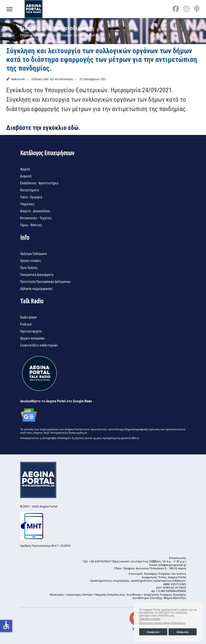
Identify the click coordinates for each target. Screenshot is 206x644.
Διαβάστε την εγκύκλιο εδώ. (43, 128)
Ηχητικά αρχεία (31, 331)
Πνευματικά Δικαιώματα (37, 275)
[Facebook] (176, 9)
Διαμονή (26, 176)
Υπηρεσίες (27, 204)
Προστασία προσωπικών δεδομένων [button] (162, 623)
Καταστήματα (30, 190)
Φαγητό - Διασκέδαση (35, 211)
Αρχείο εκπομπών (32, 338)
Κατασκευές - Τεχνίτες (36, 218)
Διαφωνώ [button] (183, 632)
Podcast (26, 324)
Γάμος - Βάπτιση (31, 225)
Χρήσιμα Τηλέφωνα (33, 254)
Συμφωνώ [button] (153, 632)
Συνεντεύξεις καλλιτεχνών (39, 345)
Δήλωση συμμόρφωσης (36, 289)
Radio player (29, 317)
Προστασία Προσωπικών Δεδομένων (45, 282)
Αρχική (25, 169)
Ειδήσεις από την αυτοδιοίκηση (52, 79)
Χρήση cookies (31, 261)
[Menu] (9, 9)
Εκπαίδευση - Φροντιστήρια (39, 183)
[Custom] (197, 9)
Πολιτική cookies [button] (150, 619)
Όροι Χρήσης (29, 268)
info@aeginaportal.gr (172, 565)
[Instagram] (186, 9)
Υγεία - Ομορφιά (31, 197)
